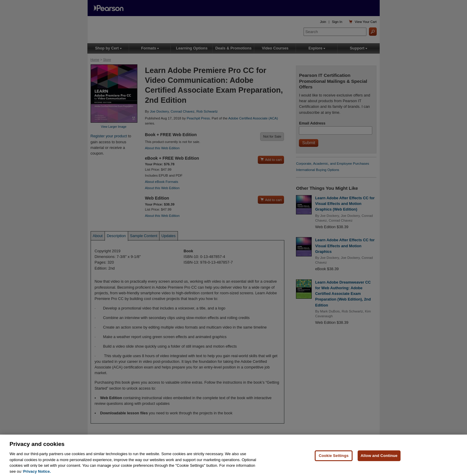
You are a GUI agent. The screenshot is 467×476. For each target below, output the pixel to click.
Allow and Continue (379, 459)
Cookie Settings (333, 459)
